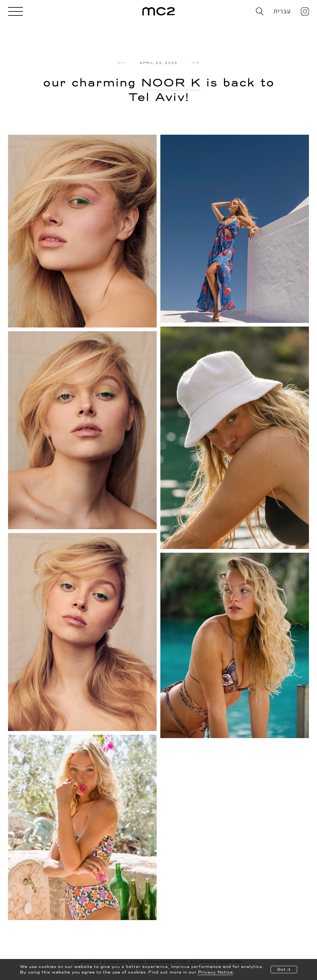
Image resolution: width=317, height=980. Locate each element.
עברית (282, 11)
